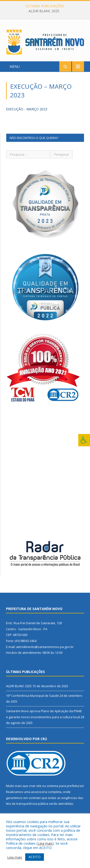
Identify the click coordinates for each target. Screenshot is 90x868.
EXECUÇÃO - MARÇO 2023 (27, 109)
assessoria (39, 792)
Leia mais (45, 843)
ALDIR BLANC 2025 (44, 11)
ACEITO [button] (35, 857)
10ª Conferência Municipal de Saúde (32, 696)
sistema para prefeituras (65, 786)
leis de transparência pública (27, 804)
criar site (35, 786)
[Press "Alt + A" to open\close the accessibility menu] (84, 440)
